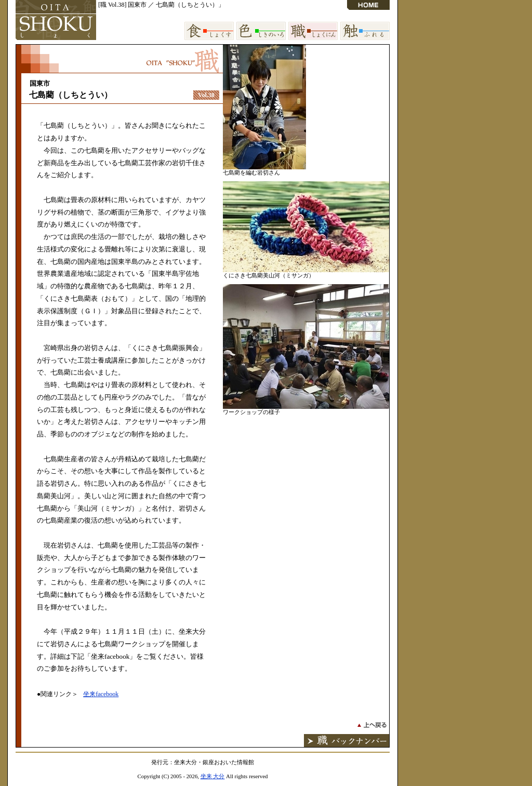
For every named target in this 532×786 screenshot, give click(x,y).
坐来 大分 (213, 776)
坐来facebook (101, 694)
